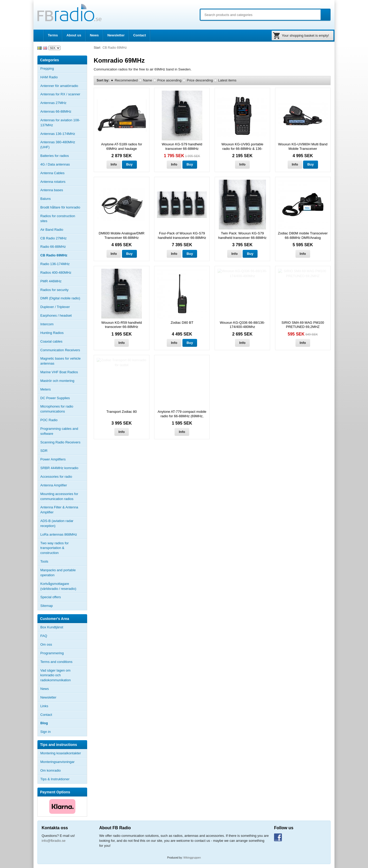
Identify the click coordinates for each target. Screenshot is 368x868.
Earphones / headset (56, 315)
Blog (44, 723)
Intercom (47, 324)
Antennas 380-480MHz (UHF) (64, 145)
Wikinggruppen (192, 858)
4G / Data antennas (55, 164)
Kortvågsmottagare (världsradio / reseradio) (58, 586)
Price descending (200, 80)
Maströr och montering (57, 381)
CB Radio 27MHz (53, 238)
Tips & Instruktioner (55, 779)
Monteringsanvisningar (57, 762)
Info (114, 164)
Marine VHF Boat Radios (59, 372)
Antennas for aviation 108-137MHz (60, 123)
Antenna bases (64, 190)
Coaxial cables (51, 341)
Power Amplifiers (53, 459)
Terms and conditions (56, 662)
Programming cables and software (59, 431)
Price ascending (169, 80)
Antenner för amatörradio (64, 86)
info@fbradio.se (54, 841)
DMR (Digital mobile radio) (60, 298)
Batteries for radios (55, 156)
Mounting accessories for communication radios (59, 496)
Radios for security (54, 290)
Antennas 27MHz (64, 103)
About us (74, 35)
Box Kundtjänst (52, 627)
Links (44, 706)
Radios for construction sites (58, 218)
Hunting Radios (52, 333)
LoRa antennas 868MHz (59, 534)
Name (147, 80)
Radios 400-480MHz (56, 273)
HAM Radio (64, 77)
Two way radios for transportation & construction (54, 548)
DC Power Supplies (55, 398)
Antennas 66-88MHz (64, 112)
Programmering (52, 653)
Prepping (47, 68)
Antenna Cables (52, 173)
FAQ (44, 636)
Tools (44, 561)
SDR (44, 451)
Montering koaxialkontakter (61, 753)
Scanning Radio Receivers (60, 442)
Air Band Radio (52, 230)
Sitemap (47, 606)
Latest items (227, 80)
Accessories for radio (64, 477)
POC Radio (49, 420)
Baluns (46, 199)
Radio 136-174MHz (55, 264)
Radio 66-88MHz (53, 247)
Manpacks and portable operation (58, 573)
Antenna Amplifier (54, 485)
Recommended (126, 80)
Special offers (51, 597)
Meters (46, 389)
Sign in (46, 732)
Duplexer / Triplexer (55, 307)
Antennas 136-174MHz (64, 134)
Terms (53, 35)
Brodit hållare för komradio (60, 207)
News (94, 35)
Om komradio (51, 770)
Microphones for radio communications (57, 409)
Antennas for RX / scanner (60, 94)
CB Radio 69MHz (54, 255)
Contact (140, 35)
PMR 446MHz (51, 281)
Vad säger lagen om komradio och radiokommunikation (55, 675)
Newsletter (116, 35)
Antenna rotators (53, 182)
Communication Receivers (60, 350)
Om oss (46, 644)
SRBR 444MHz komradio (59, 468)
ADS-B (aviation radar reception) (57, 523)
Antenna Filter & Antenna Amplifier (59, 510)
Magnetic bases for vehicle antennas (60, 361)
